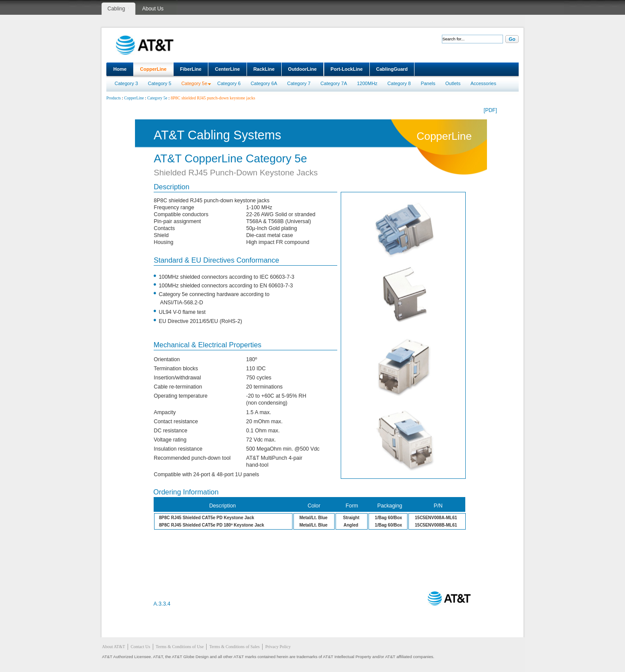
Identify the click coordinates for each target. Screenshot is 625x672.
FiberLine (191, 69)
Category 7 (299, 83)
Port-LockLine (347, 69)
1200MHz (367, 83)
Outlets (453, 83)
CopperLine (153, 69)
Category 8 (399, 83)
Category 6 (229, 83)
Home (120, 69)
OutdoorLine (303, 69)
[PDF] (490, 110)
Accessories (483, 83)
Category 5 (160, 83)
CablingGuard (392, 69)
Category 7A (334, 83)
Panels (428, 83)
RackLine (264, 69)
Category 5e (194, 83)
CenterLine (227, 69)
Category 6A (264, 83)
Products (113, 98)
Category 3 (126, 83)
